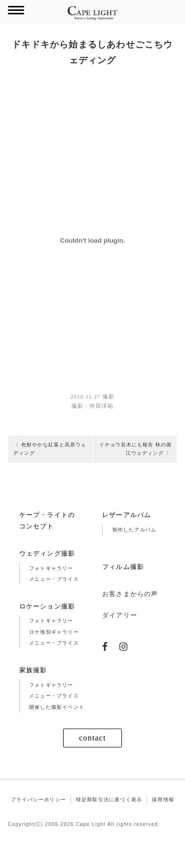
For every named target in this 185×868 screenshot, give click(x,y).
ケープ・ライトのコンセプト (47, 536)
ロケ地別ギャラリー (54, 647)
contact (92, 754)
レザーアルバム (127, 530)
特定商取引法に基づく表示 (109, 815)
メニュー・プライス (54, 595)
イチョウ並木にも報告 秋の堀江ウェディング (138, 452)
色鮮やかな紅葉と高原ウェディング (48, 452)
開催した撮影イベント (57, 722)
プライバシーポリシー (38, 815)
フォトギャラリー (51, 584)
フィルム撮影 (123, 583)
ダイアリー (120, 630)
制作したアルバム (135, 545)
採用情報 (163, 815)
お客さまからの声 (130, 610)
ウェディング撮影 (47, 569)
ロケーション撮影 (47, 622)
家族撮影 (33, 685)
